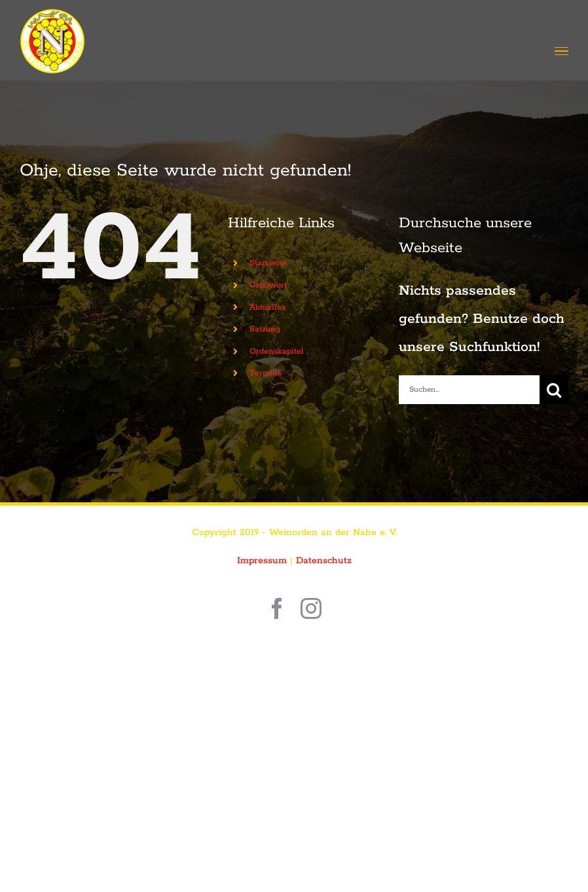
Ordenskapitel (277, 351)
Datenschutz (324, 561)
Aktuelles (267, 307)
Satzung (265, 329)
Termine (266, 373)
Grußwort (268, 285)
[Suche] (554, 390)
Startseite (268, 263)
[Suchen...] (469, 390)
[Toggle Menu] (561, 51)
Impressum (262, 561)
